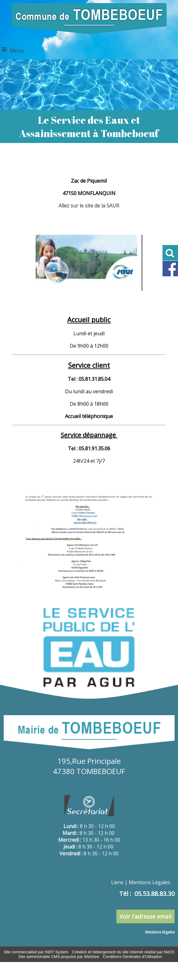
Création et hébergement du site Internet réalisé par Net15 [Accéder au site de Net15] (123, 952)
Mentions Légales (150, 882)
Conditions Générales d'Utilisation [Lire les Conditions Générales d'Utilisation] (132, 957)
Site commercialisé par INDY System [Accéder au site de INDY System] (36, 952)
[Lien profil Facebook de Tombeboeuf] (170, 275)
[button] (170, 253)
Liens (117, 882)
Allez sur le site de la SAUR (89, 206)
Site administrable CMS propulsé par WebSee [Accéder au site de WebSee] (59, 957)
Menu (17, 51)
